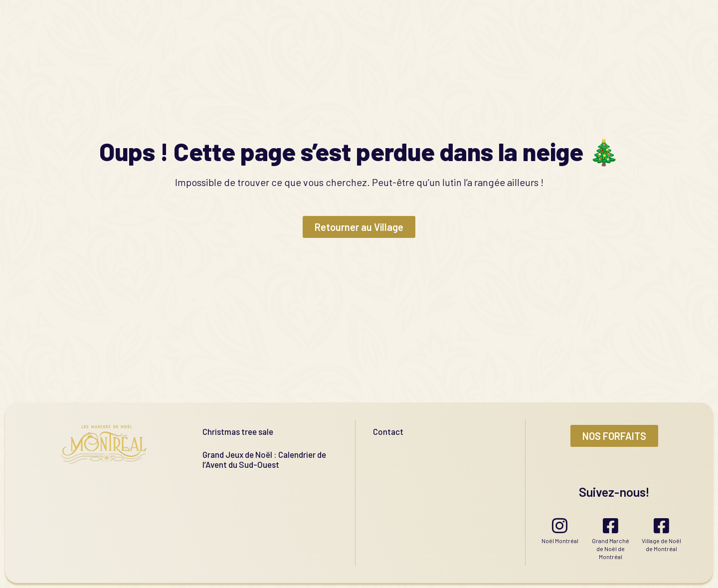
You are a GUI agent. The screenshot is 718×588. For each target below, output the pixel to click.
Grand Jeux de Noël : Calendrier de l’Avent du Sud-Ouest (264, 459)
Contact (388, 431)
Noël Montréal (560, 541)
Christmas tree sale (238, 431)
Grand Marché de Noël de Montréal (611, 549)
